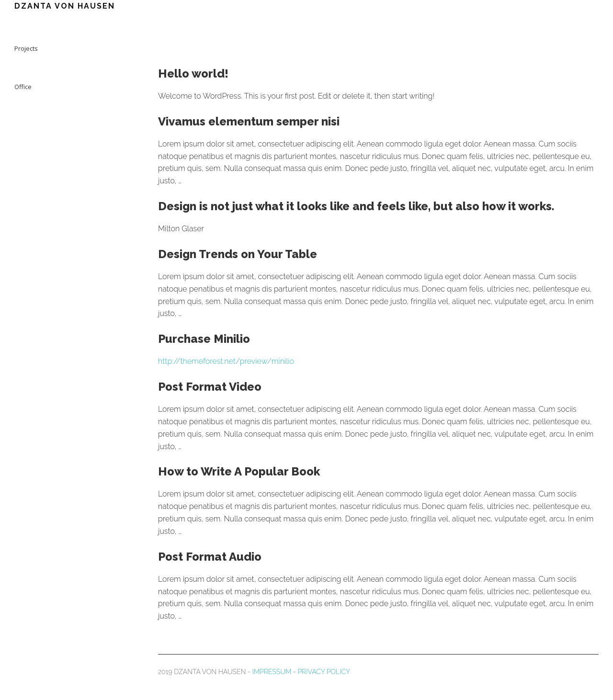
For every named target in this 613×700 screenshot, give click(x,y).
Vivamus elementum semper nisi (249, 121)
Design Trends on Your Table (238, 254)
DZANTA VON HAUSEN (65, 6)
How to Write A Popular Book (239, 471)
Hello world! (193, 73)
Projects (26, 48)
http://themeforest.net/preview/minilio (226, 361)
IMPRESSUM (272, 672)
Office (23, 87)
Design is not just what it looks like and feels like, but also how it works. (356, 206)
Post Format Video (210, 387)
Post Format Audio (210, 557)
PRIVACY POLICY (324, 672)
